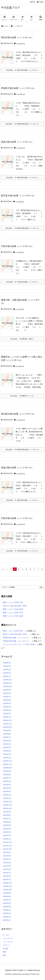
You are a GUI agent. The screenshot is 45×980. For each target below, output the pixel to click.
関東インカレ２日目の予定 (13, 613)
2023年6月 (7, 781)
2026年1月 (7, 676)
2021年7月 (7, 859)
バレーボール (8, 938)
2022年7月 (7, 819)
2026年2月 (7, 673)
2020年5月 (7, 907)
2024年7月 (7, 737)
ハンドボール (21, 43)
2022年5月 (7, 825)
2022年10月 (7, 808)
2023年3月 (7, 791)
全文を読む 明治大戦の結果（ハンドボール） (22, 70)
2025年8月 (7, 693)
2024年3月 (7, 751)
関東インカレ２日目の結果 (13, 609)
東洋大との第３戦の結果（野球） (15, 606)
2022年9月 (7, 812)
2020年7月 (7, 900)
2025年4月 (7, 707)
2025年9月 (7, 690)
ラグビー (6, 945)
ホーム (6, 26)
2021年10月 (7, 849)
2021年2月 (7, 876)
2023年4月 (7, 788)
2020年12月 (7, 883)
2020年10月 (7, 890)
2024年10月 (7, 727)
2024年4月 (7, 747)
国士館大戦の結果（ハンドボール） (18, 414)
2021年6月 (7, 863)
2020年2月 (7, 917)
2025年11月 (7, 683)
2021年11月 (7, 846)
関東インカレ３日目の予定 (13, 602)
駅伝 (5, 955)
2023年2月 (7, 795)
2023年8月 (7, 775)
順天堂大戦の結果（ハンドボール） (18, 196)
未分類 (5, 949)
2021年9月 (7, 852)
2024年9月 (7, 730)
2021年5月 (7, 866)
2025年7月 (7, 697)
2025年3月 (7, 710)
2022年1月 (7, 839)
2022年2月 (7, 835)
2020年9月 (7, 893)
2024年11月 (7, 724)
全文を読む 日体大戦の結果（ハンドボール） (22, 282)
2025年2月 (7, 714)
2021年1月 (7, 879)
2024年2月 (7, 754)
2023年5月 (7, 785)
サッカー (6, 935)
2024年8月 (7, 734)
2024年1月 (7, 758)
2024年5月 (7, 744)
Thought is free (35, 974)
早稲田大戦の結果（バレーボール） (16, 638)
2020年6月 (7, 903)
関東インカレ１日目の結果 (13, 616)
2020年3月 (7, 913)
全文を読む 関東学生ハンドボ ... (22, 396)
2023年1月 (7, 798)
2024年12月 (7, 720)
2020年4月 (7, 910)
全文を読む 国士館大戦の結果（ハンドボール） (22, 450)
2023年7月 (7, 778)
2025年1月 (7, 717)
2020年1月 (7, 920)
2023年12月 (7, 761)
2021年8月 (7, 856)
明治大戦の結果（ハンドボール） (17, 37)
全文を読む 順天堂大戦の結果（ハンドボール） (22, 228)
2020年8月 (7, 896)
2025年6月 (7, 700)
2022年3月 (7, 832)
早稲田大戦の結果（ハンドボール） (18, 88)
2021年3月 (7, 873)
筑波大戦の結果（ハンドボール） (17, 142)
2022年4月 (7, 829)
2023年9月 (7, 771)
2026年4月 (7, 666)
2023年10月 (7, 768)
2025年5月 (7, 703)
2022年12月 (7, 802)
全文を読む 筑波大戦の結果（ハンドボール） (22, 178)
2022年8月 (7, 815)
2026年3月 (7, 670)
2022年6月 (7, 822)
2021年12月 (7, 842)
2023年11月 (7, 764)
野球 (5, 952)
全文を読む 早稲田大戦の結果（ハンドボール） (22, 124)
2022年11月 (7, 805)
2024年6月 (7, 741)
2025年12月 (7, 680)
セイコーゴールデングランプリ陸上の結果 (19, 644)
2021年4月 (7, 869)
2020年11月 (7, 886)
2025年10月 (7, 686)
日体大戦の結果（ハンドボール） (17, 246)
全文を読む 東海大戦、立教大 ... (22, 339)
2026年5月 (7, 663)
